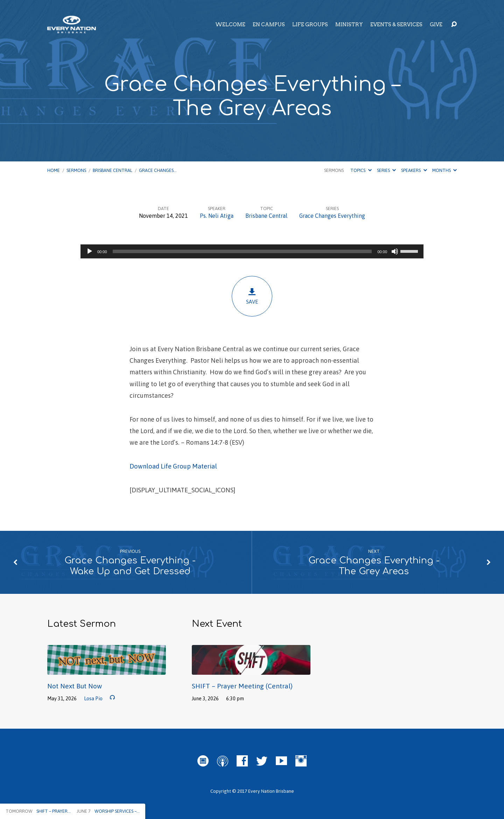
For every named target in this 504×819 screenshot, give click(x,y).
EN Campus (269, 25)
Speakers (414, 170)
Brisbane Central (113, 170)
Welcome (230, 25)
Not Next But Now (75, 686)
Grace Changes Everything (332, 216)
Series (386, 170)
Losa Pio (93, 699)
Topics (361, 170)
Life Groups (310, 25)
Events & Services (396, 25)
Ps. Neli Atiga (217, 216)
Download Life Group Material (173, 466)
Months (444, 170)
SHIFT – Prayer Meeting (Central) (242, 686)
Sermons (76, 170)
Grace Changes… (158, 170)
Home (54, 170)
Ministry (349, 25)
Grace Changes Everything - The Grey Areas (374, 566)
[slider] (242, 251)
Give (436, 25)
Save (252, 296)
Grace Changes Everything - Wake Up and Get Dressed (130, 566)
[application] (252, 251)
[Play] (90, 251)
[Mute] (395, 251)
